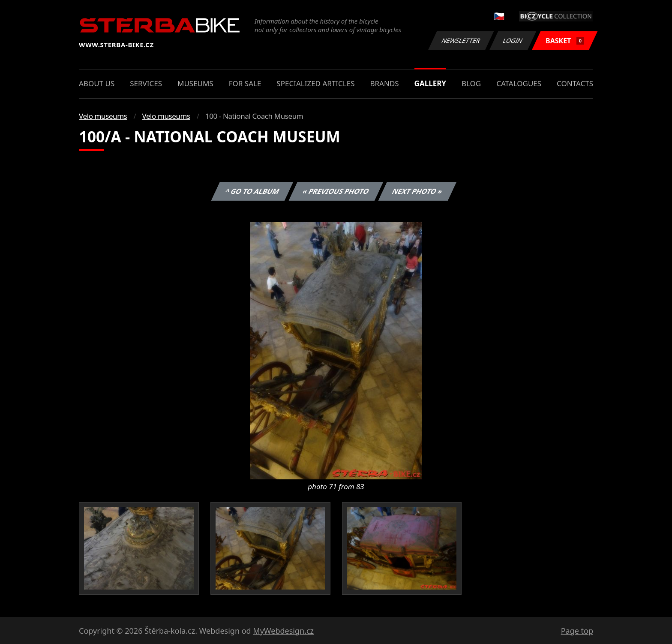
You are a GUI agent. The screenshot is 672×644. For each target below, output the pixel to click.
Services (146, 83)
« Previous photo (336, 191)
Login (513, 41)
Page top (577, 631)
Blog (471, 83)
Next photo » (417, 191)
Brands (384, 83)
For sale (245, 83)
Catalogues (519, 83)
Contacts (575, 83)
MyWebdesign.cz (283, 631)
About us (97, 83)
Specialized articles (315, 83)
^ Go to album (252, 191)
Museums (195, 83)
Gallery (430, 83)
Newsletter (461, 41)
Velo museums (103, 116)
